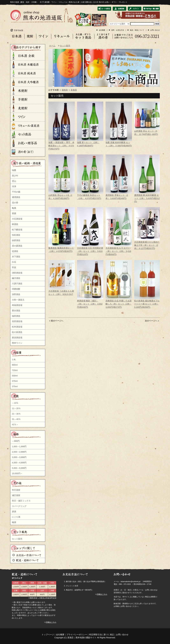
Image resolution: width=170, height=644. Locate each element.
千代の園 (16, 192)
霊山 (14, 181)
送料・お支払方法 (118, 30)
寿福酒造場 (17, 305)
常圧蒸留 (16, 490)
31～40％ (16, 419)
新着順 (74, 90)
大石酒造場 (17, 219)
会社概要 (102, 30)
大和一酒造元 (18, 300)
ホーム (52, 46)
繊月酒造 (16, 278)
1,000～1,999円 (19, 446)
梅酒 (14, 522)
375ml (15, 381)
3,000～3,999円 (19, 457)
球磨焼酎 (16, 289)
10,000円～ (17, 473)
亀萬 (14, 208)
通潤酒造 (16, 197)
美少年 (15, 176)
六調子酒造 (17, 284)
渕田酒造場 (17, 273)
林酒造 (15, 224)
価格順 (65, 90)
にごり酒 (16, 517)
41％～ (15, 425)
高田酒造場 (17, 321)
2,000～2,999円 (19, 452)
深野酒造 (16, 294)
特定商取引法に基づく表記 (102, 635)
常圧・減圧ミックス (21, 501)
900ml (15, 365)
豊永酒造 (16, 311)
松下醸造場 (17, 230)
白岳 (14, 262)
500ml (15, 376)
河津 (14, 186)
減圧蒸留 (16, 495)
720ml (15, 370)
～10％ (15, 403)
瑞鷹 (14, 170)
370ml (15, 386)
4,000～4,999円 (19, 463)
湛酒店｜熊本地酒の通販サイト (82, 638)
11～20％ (16, 408)
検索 (157, 24)
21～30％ (16, 414)
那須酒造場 (17, 338)
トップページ (48, 635)
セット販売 (17, 539)
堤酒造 (15, 251)
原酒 (14, 512)
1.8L (14, 359)
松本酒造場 (17, 327)
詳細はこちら (51, 622)
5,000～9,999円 (19, 468)
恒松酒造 (16, 235)
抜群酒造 (16, 240)
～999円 (16, 441)
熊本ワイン (17, 343)
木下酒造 (16, 257)
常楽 (14, 267)
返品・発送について (137, 30)
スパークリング (19, 506)
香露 (14, 213)
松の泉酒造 (17, 332)
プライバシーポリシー (77, 635)
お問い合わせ (155, 30)
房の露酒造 (17, 246)
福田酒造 (16, 316)
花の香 (15, 203)
